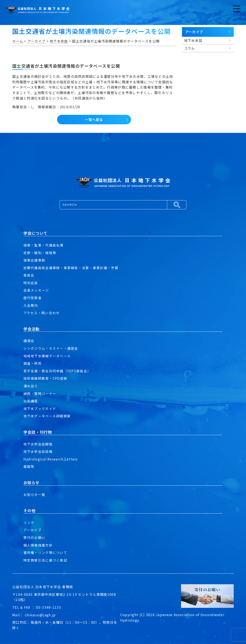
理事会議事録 (34, 260)
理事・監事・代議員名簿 (44, 245)
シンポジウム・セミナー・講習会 (51, 348)
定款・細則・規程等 (40, 253)
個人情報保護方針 (38, 545)
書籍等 (29, 466)
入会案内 (31, 305)
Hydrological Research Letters (51, 459)
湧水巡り (31, 386)
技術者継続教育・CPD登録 (45, 378)
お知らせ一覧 (34, 495)
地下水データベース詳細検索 (47, 416)
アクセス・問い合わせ (42, 313)
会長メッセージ (36, 290)
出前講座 (31, 401)
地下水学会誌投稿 (38, 451)
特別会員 (31, 283)
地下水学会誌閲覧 (38, 444)
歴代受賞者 (33, 298)
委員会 (29, 275)
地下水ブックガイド (40, 408)
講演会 (29, 341)
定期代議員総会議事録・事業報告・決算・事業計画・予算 (71, 268)
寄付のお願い (34, 537)
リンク (29, 522)
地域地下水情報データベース (47, 356)
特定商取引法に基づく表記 (45, 560)
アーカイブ (32, 530)
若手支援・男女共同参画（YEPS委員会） (57, 371)
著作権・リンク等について (45, 552)
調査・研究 (33, 363)
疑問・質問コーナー (40, 393)
